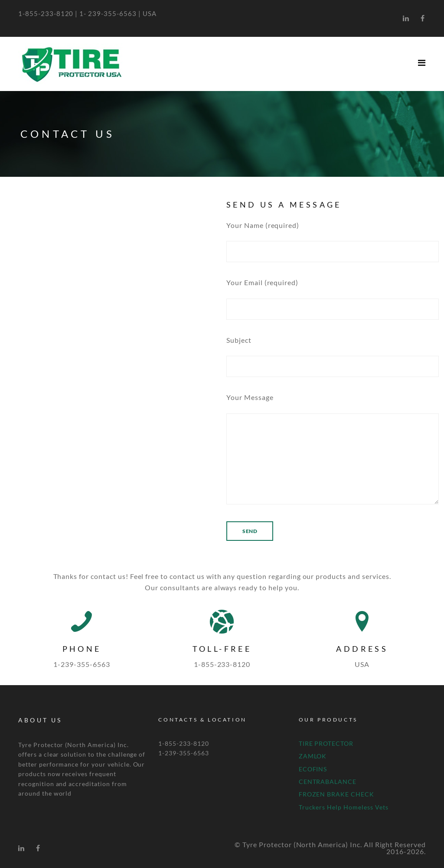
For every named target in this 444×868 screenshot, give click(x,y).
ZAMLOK (313, 756)
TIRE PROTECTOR (326, 743)
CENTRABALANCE (328, 782)
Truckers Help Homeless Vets (344, 807)
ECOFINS (313, 769)
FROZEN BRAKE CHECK (336, 794)
